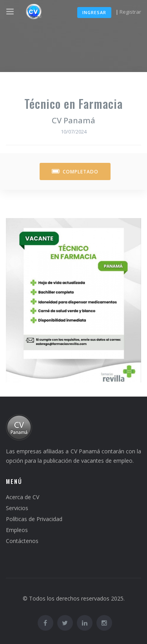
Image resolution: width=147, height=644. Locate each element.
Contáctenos (22, 541)
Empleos (17, 530)
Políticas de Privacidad (34, 519)
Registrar (130, 12)
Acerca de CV (23, 497)
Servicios (17, 508)
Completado (75, 172)
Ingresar (94, 12)
